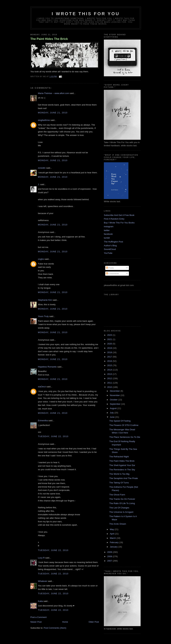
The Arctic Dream (118, 524)
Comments (112, 274)
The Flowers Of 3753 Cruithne (124, 425)
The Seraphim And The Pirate (123, 478)
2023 (110, 335)
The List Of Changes (119, 508)
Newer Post (36, 622)
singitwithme (44, 120)
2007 (110, 561)
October (114, 400)
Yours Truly (43, 316)
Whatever (43, 581)
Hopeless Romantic (47, 367)
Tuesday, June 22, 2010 (53, 436)
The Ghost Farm (117, 495)
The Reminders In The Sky (122, 470)
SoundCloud (110, 249)
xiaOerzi (42, 387)
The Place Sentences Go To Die (125, 437)
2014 (110, 370)
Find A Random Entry (114, 219)
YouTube (108, 253)
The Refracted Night (119, 457)
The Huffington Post (113, 242)
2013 (110, 374)
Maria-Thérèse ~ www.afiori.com (54, 93)
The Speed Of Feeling (120, 421)
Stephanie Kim (45, 300)
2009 (110, 552)
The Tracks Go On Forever (122, 499)
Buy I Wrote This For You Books (119, 223)
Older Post (94, 622)
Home (65, 622)
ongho (41, 259)
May (112, 529)
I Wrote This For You (86, 14)
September (115, 404)
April (112, 534)
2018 (110, 352)
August (114, 408)
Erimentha (43, 421)
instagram (109, 226)
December (115, 391)
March (113, 538)
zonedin (42, 168)
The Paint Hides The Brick (49, 39)
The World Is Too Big (119, 474)
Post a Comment (38, 617)
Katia (40, 601)
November (115, 395)
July (112, 413)
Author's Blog (110, 246)
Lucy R (41, 558)
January (114, 547)
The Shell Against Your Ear (122, 465)
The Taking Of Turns (119, 483)
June (113, 417)
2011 (110, 383)
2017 (110, 357)
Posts (110, 268)
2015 (110, 365)
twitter (107, 230)
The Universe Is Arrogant (121, 512)
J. (39, 184)
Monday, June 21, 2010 (53, 113)
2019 (110, 348)
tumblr (107, 238)
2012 (110, 378)
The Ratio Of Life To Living (122, 503)
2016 (110, 361)
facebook (108, 234)
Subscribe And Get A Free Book (119, 215)
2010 (110, 387)
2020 (110, 344)
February (115, 542)
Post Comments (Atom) (55, 628)
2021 (110, 339)
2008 (110, 556)
